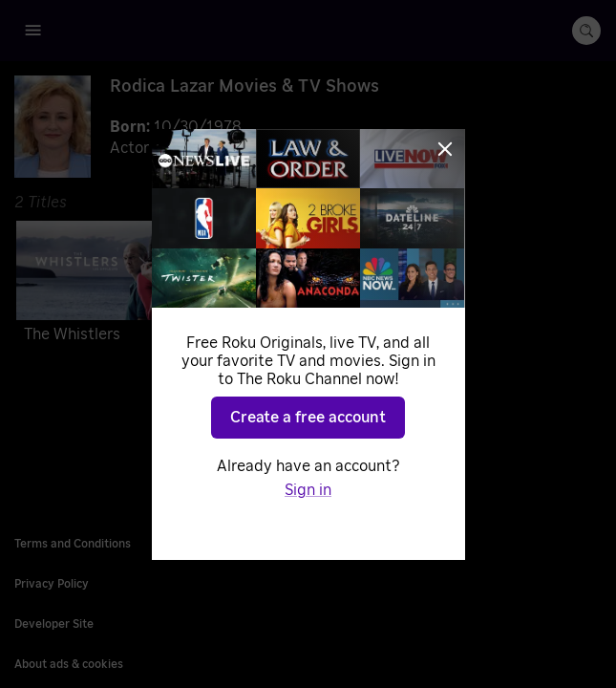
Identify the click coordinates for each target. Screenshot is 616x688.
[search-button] (586, 31)
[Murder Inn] (303, 286)
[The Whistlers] (107, 286)
